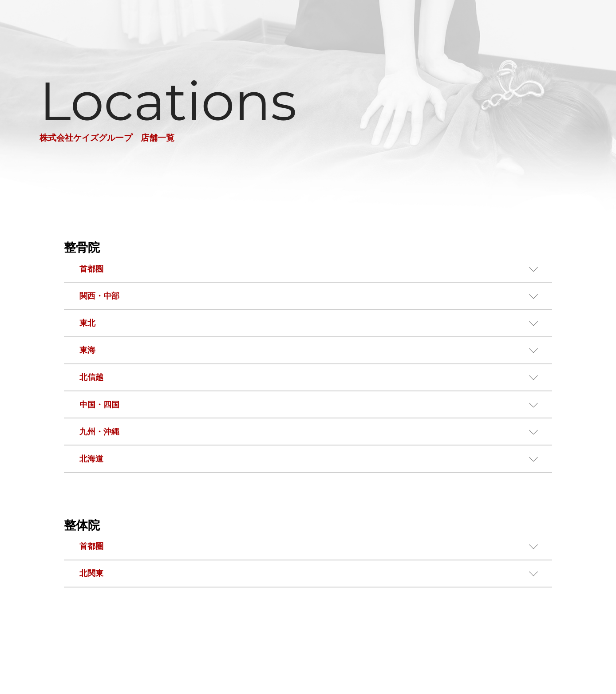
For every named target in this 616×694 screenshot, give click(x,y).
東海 (87, 350)
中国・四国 (99, 405)
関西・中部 (99, 296)
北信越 (91, 377)
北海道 (91, 459)
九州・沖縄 (99, 432)
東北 (87, 323)
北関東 (91, 573)
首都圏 (91, 269)
